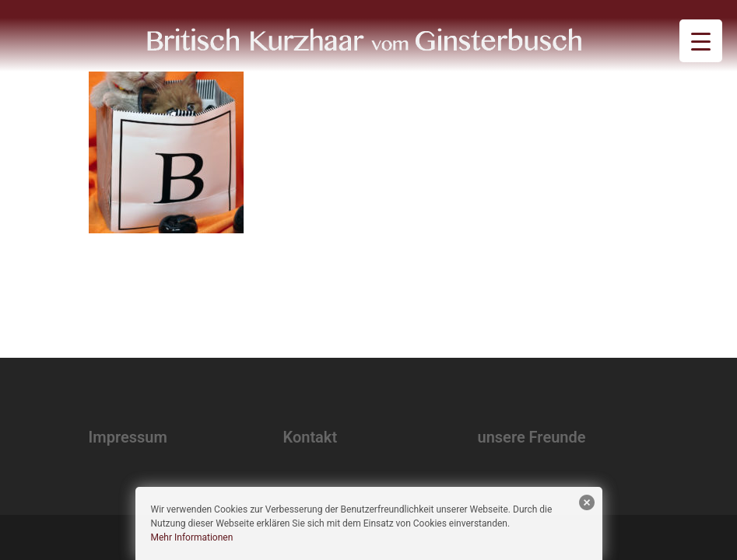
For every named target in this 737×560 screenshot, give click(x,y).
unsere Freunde (532, 437)
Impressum (128, 437)
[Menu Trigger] (701, 41)
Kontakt (311, 437)
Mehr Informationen (192, 537)
